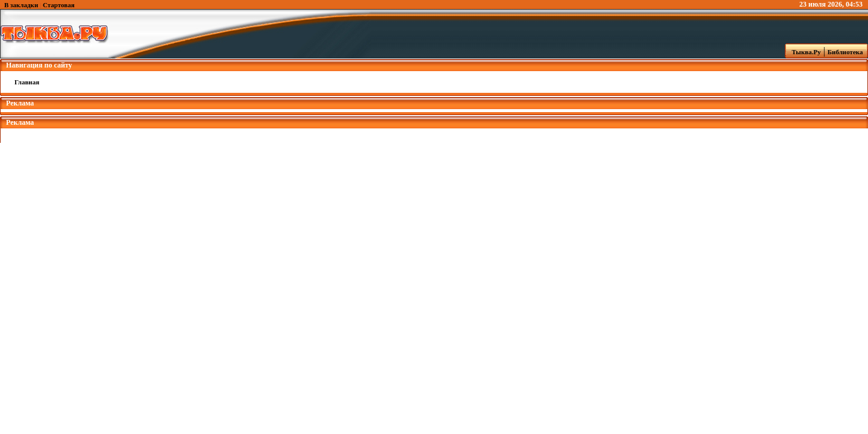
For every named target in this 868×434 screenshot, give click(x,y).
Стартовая (59, 5)
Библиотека (847, 52)
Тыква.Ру (804, 52)
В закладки (21, 5)
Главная (27, 82)
